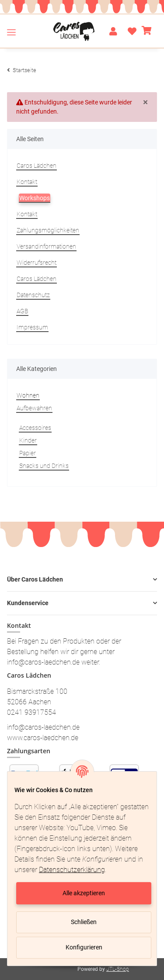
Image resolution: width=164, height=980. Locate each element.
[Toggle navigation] (11, 32)
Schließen (84, 922)
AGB (22, 311)
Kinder (28, 440)
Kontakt (27, 182)
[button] (113, 31)
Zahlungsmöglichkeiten (48, 230)
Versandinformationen (46, 246)
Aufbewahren (34, 408)
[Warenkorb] (147, 31)
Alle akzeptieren (84, 893)
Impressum (32, 327)
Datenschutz (33, 295)
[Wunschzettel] (129, 31)
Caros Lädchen (37, 166)
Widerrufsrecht (37, 263)
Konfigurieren (84, 947)
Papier (28, 453)
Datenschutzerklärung (72, 870)
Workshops (35, 198)
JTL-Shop (118, 969)
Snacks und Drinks (44, 466)
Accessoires (35, 428)
